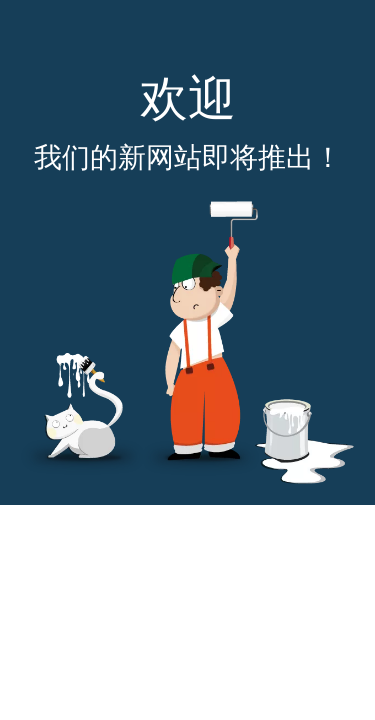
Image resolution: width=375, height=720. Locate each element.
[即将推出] (187, 342)
